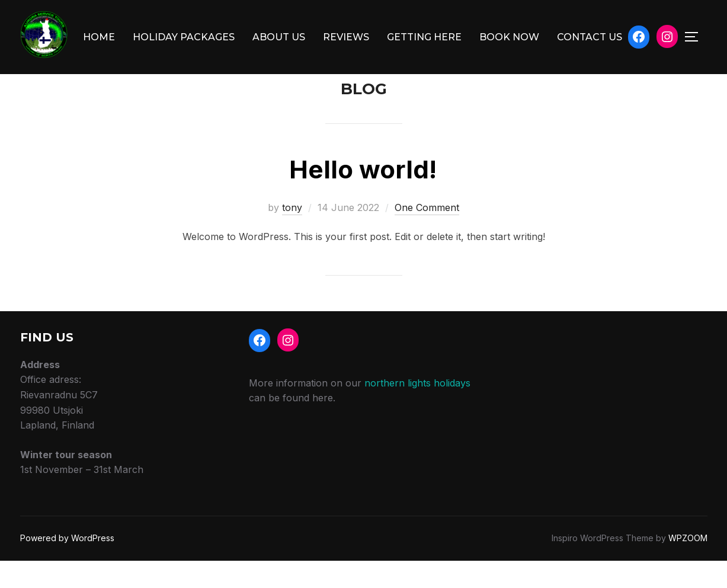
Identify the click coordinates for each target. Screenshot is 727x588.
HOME (99, 37)
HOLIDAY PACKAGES (184, 37)
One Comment (427, 234)
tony (292, 234)
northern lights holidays (417, 410)
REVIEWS (346, 37)
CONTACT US (590, 37)
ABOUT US (279, 37)
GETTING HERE (424, 37)
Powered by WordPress (67, 565)
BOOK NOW (509, 37)
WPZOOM (688, 565)
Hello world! (363, 196)
